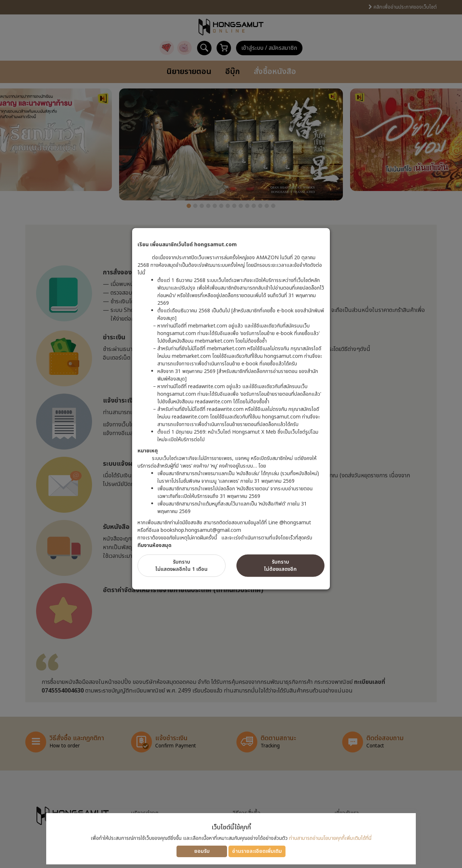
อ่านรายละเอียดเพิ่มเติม (257, 851)
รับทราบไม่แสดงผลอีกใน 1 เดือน (182, 565)
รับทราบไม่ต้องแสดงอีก (280, 565)
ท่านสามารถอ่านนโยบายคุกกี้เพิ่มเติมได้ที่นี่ (330, 838)
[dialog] (231, 434)
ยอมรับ (202, 851)
